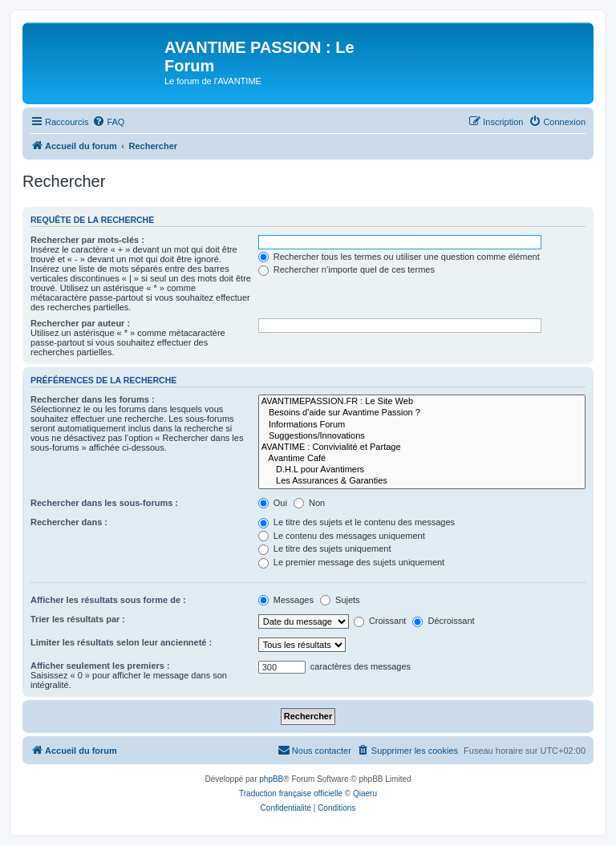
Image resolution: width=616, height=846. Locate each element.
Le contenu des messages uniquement (342, 536)
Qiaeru (365, 793)
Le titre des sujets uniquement (325, 548)
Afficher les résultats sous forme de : (108, 600)
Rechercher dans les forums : (93, 399)
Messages (286, 600)
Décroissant (443, 621)
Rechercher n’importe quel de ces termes (346, 269)
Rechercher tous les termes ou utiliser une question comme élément (399, 257)
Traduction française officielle (291, 793)
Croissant (380, 621)
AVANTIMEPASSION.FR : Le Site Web (422, 402)
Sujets (340, 600)
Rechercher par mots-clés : (87, 240)
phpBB (271, 779)
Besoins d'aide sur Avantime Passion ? (422, 413)
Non (309, 503)
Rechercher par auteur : (80, 323)
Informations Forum (422, 425)
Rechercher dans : (69, 522)
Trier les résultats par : (78, 619)
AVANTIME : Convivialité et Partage (422, 447)
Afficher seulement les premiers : (100, 666)
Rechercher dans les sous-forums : (104, 503)
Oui (273, 503)
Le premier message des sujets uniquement (351, 562)
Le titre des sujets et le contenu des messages (357, 522)
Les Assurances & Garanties (422, 481)
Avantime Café (422, 459)
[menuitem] (108, 122)
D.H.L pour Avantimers (422, 470)
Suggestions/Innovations (422, 436)
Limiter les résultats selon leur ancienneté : (121, 642)
